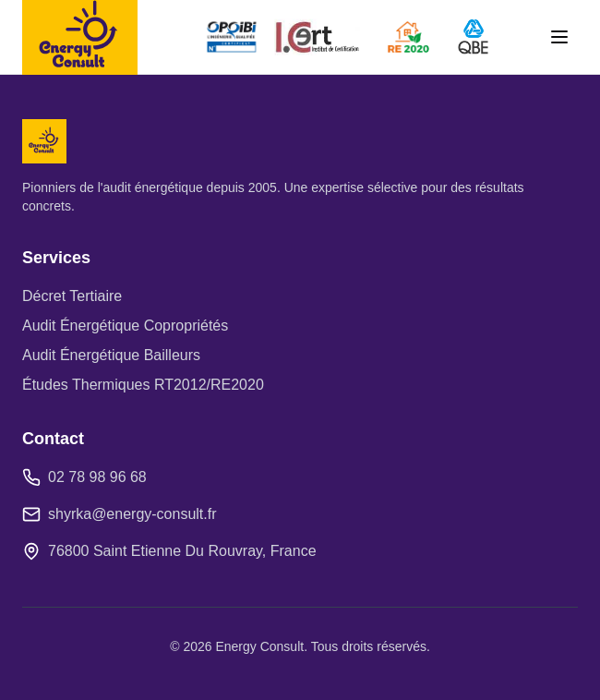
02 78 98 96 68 (97, 477)
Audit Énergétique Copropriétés (125, 326)
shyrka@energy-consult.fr (132, 514)
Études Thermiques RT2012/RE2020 (143, 385)
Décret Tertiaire (72, 296)
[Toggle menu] (559, 37)
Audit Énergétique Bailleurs (111, 355)
